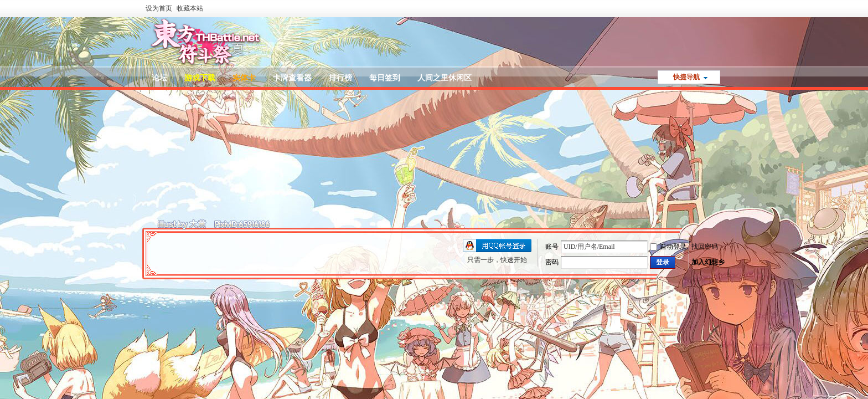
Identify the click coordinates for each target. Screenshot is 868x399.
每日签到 (385, 78)
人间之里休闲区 (445, 78)
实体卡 (244, 78)
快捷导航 (686, 77)
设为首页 (159, 8)
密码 (552, 262)
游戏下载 (200, 78)
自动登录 (668, 247)
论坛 (159, 78)
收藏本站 (190, 8)
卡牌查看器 (292, 78)
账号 (552, 247)
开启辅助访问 (722, 8)
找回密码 (705, 247)
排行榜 (340, 78)
